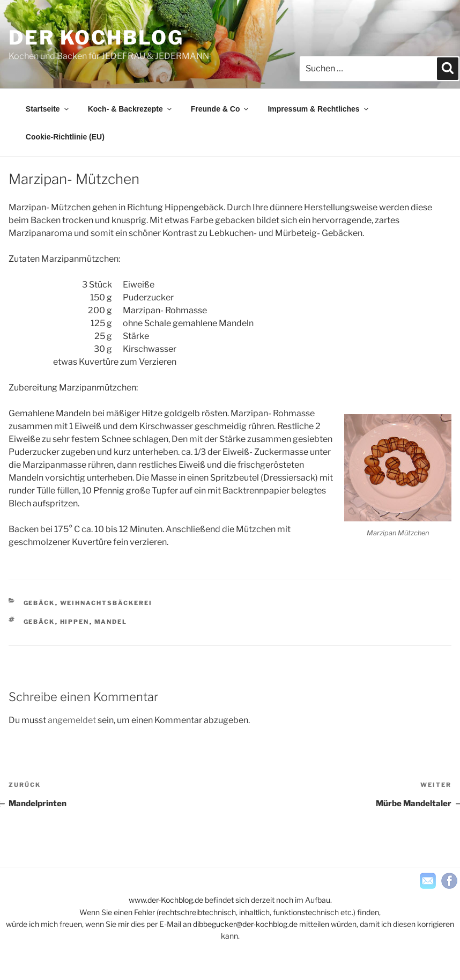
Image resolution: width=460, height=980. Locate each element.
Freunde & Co (221, 109)
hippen (75, 622)
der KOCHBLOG (96, 38)
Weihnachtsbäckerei (106, 603)
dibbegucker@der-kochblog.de (245, 924)
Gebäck (39, 603)
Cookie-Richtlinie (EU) (65, 137)
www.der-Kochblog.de (166, 900)
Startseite (48, 109)
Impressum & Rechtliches (318, 109)
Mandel (111, 622)
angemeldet (72, 720)
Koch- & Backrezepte (131, 109)
